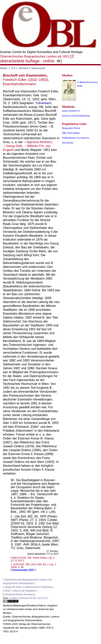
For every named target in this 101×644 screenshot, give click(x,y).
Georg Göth (14, 146)
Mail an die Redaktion (25, 591)
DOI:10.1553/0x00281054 (76, 116)
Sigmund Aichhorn (39, 142)
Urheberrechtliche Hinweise (19, 594)
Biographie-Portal (71, 128)
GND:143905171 (71, 111)
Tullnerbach (43, 103)
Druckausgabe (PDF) (23, 570)
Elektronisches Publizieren (39, 587)
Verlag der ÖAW (13, 587)
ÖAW (7, 591)
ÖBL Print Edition (71, 133)
